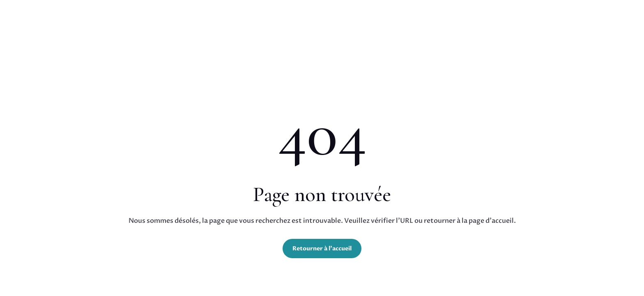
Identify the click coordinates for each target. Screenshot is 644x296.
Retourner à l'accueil (322, 249)
